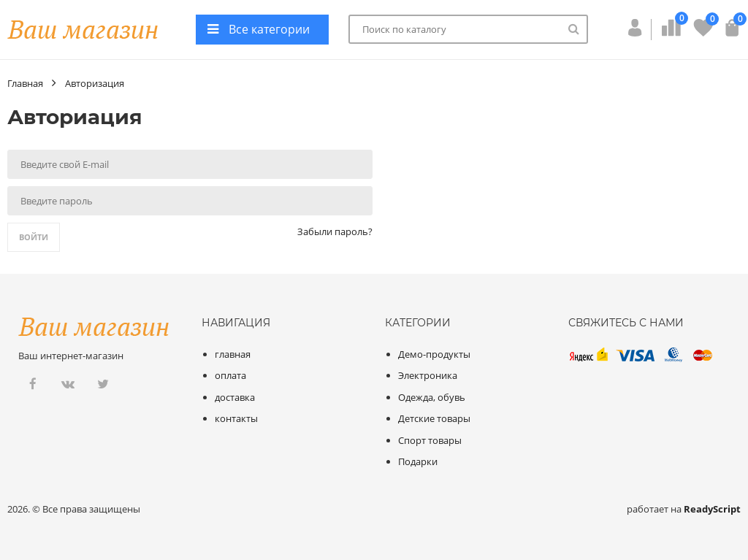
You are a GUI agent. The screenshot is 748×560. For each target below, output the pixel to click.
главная (233, 354)
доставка (235, 397)
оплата (230, 375)
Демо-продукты (434, 354)
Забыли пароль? (335, 231)
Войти (34, 237)
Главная (25, 83)
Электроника (428, 375)
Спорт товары (430, 440)
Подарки (418, 461)
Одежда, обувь (432, 397)
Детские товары (434, 418)
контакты (236, 418)
